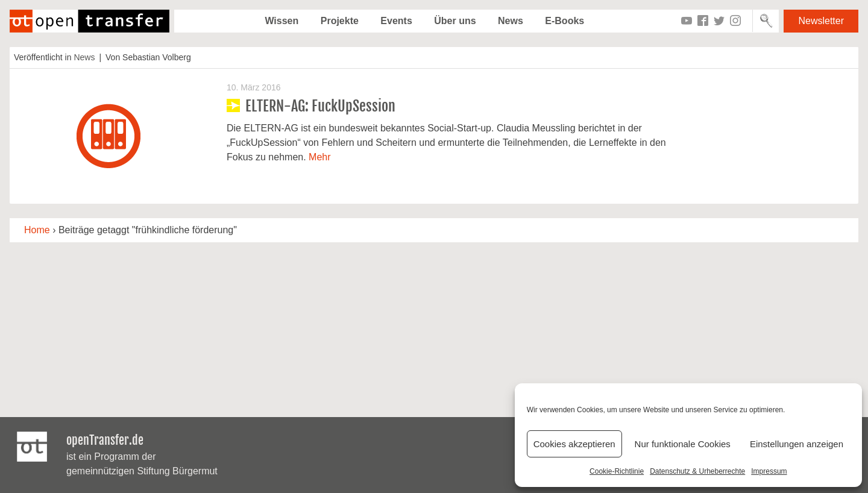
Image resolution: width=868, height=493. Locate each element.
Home (37, 230)
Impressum (769, 471)
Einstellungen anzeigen (797, 444)
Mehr (319, 157)
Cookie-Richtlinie (617, 471)
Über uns (455, 21)
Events (396, 21)
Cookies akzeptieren (574, 444)
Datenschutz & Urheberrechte (697, 471)
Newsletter (821, 21)
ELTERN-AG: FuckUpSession (320, 106)
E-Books (565, 21)
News (511, 21)
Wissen (281, 21)
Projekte (340, 21)
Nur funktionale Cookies (683, 444)
